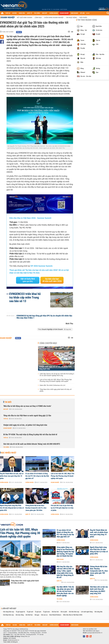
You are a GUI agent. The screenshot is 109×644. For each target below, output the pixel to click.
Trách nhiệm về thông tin (10, 642)
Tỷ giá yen (38, 612)
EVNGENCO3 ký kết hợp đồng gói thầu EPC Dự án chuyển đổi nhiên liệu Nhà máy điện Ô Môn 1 (44, 317)
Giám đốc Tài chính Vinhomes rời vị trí (52, 385)
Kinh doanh (60, 559)
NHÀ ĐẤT (45, 13)
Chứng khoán (4, 482)
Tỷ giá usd (30, 612)
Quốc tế (28, 514)
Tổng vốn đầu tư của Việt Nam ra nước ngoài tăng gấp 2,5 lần (27, 416)
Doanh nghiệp (8, 17)
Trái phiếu (83, 18)
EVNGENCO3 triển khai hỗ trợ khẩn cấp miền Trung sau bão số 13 (25, 297)
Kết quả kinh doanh (25, 18)
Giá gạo (37, 615)
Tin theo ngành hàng (87, 20)
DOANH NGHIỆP (64, 13)
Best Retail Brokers (55, 615)
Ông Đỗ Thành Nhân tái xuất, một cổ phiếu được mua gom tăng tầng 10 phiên (99, 533)
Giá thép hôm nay (8, 615)
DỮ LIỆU (82, 13)
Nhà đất (6, 409)
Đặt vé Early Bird (28, 280)
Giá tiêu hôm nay (74, 612)
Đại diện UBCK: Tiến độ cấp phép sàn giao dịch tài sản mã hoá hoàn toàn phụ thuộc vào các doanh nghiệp (65, 591)
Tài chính (6, 447)
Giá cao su (44, 615)
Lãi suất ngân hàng (87, 612)
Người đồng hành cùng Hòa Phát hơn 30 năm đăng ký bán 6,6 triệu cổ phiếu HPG (12, 508)
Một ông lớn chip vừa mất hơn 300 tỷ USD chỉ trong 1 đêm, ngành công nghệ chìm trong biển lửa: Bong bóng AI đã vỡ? (65, 572)
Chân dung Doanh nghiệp (54, 18)
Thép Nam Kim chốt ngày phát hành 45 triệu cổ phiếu (56, 390)
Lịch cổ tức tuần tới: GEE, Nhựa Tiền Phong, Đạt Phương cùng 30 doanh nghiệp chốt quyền (56, 380)
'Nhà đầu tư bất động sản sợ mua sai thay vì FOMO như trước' (27, 406)
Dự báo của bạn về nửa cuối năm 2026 (52, 280)
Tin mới (8, 402)
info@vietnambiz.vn (13, 640)
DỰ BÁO (14, 13)
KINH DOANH (74, 13)
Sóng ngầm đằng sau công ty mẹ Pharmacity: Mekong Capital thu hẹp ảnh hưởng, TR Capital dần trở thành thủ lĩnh (65, 552)
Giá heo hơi (55, 612)
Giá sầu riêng (20, 615)
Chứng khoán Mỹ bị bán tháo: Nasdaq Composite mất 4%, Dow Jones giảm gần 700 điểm (36, 508)
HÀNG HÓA (22, 13)
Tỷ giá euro (46, 612)
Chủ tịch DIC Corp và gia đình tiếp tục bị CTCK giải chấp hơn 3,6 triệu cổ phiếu (62, 508)
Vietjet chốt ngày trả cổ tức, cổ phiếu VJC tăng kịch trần (55, 368)
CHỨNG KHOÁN (54, 13)
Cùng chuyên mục (48, 343)
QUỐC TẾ (29, 13)
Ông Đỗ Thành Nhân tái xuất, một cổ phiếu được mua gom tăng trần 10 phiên (12, 476)
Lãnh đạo (38, 18)
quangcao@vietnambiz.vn (95, 633)
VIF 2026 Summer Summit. (42, 266)
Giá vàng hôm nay (9, 612)
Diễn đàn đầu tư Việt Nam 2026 (73, 615)
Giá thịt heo (29, 615)
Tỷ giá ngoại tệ (20, 612)
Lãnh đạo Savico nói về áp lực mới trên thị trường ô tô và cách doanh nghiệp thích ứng (57, 375)
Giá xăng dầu (98, 612)
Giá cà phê (64, 612)
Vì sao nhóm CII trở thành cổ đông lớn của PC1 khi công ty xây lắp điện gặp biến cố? (37, 476)
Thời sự (6, 419)
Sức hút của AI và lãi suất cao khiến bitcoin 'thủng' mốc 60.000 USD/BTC (32, 444)
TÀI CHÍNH (37, 13)
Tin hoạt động (71, 18)
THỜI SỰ (8, 13)
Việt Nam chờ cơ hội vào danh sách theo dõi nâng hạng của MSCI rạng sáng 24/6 (99, 590)
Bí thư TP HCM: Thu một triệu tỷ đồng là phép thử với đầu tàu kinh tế (30, 435)
